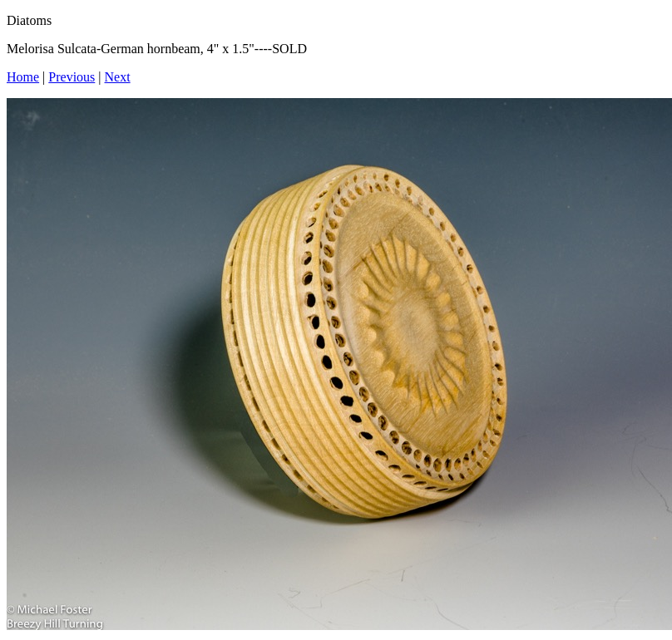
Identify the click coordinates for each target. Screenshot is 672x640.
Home (23, 77)
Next (118, 77)
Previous (72, 77)
